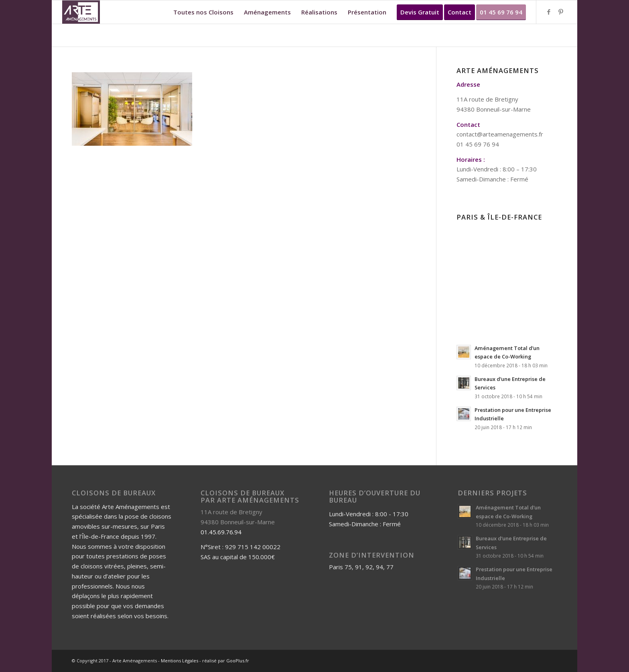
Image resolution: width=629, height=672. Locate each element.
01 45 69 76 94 (478, 144)
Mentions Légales (180, 661)
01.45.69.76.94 (221, 532)
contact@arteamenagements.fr (500, 134)
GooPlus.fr (238, 661)
